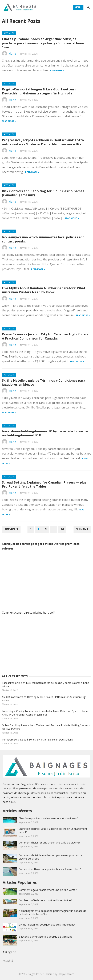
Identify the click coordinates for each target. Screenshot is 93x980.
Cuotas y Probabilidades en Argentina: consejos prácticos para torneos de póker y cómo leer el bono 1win (43, 43)
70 (62, 529)
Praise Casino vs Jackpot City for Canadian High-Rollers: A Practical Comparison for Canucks (46, 336)
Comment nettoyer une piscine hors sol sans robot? (50, 869)
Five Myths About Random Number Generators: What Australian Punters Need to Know (44, 290)
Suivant (82, 529)
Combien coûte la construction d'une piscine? (45, 900)
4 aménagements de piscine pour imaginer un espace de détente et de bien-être (53, 912)
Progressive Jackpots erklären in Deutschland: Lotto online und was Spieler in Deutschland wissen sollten (43, 142)
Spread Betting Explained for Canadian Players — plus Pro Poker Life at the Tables (44, 484)
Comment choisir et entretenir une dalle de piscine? (49, 842)
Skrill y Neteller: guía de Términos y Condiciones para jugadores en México (44, 382)
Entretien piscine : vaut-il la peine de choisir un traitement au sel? (53, 830)
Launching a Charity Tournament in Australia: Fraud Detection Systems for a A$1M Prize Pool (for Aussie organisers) (45, 713)
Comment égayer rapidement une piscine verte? (48, 890)
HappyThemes (66, 974)
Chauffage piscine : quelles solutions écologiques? (48, 818)
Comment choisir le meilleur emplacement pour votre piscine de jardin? (50, 857)
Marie (12, 54)
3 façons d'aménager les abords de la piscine (46, 937)
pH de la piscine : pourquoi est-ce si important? (47, 924)
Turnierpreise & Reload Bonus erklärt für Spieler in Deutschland (37, 740)
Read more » (57, 70)
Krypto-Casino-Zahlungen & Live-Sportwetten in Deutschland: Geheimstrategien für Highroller (40, 91)
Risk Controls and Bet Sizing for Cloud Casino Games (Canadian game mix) (43, 193)
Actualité (9, 33)
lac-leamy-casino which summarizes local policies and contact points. (43, 239)
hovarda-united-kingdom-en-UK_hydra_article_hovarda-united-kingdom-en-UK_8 (45, 433)
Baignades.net (36, 974)
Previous (11, 529)
